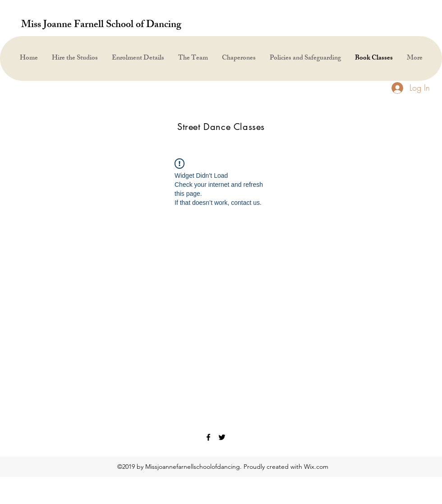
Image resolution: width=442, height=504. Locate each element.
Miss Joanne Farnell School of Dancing (101, 25)
